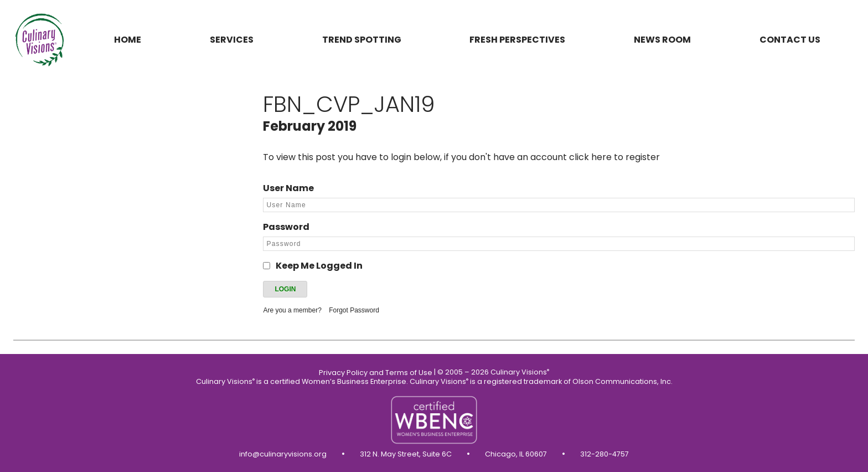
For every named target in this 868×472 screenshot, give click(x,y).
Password (286, 227)
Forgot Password (354, 310)
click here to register (614, 157)
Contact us (790, 40)
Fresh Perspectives (517, 40)
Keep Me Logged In (319, 266)
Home (128, 40)
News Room (662, 40)
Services (232, 40)
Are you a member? (292, 310)
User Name (288, 188)
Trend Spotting (362, 40)
